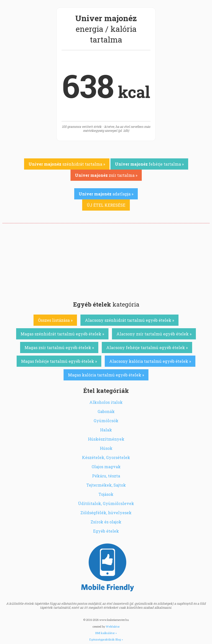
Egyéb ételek (106, 531)
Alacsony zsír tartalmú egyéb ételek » (154, 334)
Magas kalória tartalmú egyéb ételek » (106, 375)
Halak (106, 430)
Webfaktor (113, 626)
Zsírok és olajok (106, 522)
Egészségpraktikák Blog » (106, 639)
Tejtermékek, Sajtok (106, 485)
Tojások (106, 494)
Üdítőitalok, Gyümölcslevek (106, 503)
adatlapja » (106, 194)
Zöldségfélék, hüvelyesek (106, 513)
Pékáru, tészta (106, 476)
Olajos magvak (106, 467)
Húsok (106, 448)
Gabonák (106, 411)
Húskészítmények (106, 439)
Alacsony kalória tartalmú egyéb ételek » (150, 361)
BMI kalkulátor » (106, 633)
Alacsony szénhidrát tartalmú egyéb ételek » (129, 320)
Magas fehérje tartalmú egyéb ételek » (59, 361)
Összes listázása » (55, 320)
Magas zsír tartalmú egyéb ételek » (59, 347)
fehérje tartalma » (149, 164)
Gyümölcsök (106, 421)
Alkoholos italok (106, 402)
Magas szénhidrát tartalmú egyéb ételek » (62, 334)
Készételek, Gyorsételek (106, 457)
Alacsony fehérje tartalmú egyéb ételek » (147, 347)
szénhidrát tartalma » (67, 164)
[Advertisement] (106, 261)
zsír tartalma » (106, 175)
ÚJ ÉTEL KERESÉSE (106, 205)
